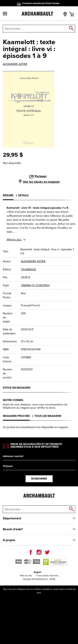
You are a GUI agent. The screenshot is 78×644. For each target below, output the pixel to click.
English (38, 572)
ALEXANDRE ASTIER (15, 64)
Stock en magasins (17, 388)
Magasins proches (16, 416)
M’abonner (39, 479)
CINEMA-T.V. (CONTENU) (35, 285)
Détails (23, 195)
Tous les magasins (48, 416)
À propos (9, 540)
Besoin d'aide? (13, 529)
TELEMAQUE (29, 269)
